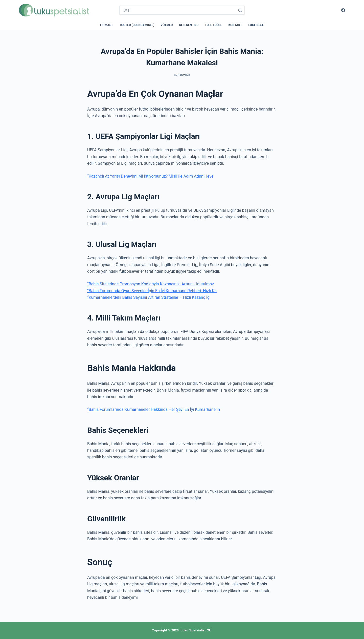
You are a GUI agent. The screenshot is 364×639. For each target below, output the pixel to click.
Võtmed (167, 25)
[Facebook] (343, 10)
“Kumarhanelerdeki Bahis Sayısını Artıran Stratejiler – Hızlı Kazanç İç (148, 297)
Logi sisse (256, 25)
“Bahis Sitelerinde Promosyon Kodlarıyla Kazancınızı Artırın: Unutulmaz (151, 284)
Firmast (107, 25)
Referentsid (189, 25)
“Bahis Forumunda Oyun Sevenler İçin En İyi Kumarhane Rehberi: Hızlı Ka (152, 291)
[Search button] (240, 10)
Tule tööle (213, 25)
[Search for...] (177, 10)
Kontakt (235, 25)
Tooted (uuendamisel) (137, 25)
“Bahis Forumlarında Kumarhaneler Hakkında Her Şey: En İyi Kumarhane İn (154, 409)
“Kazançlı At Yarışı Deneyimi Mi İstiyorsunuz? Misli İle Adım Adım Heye (150, 176)
